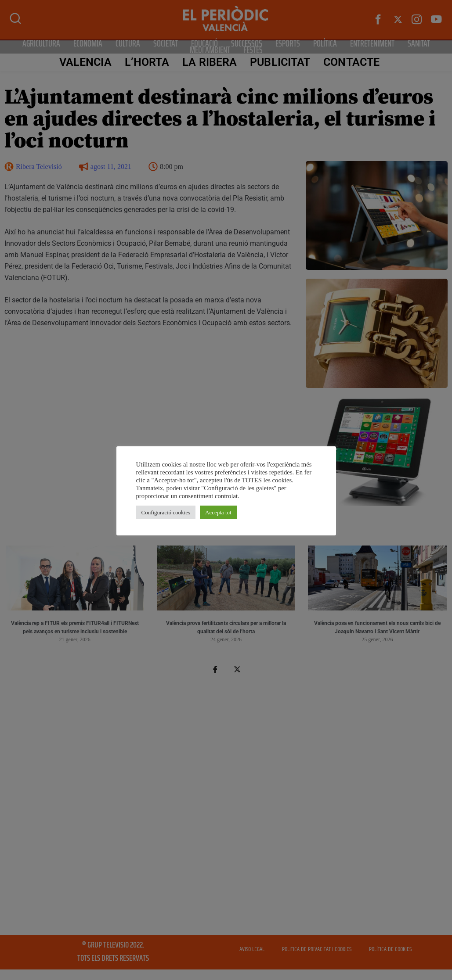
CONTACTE (351, 62)
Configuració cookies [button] (166, 512)
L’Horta (147, 62)
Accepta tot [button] (218, 512)
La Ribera (210, 62)
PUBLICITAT (280, 62)
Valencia (85, 62)
